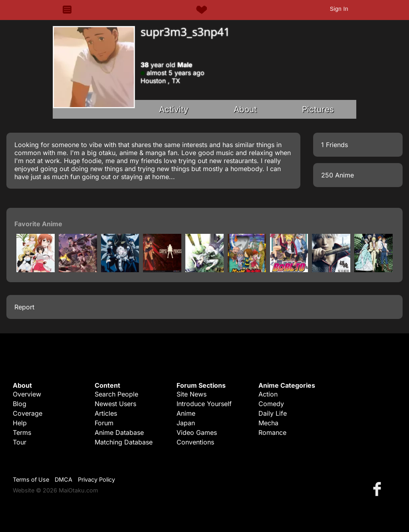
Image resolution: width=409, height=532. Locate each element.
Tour (20, 442)
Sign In (339, 9)
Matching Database (124, 442)
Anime (186, 413)
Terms (22, 432)
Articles (106, 413)
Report (24, 307)
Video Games (197, 432)
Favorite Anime (38, 224)
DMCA (64, 479)
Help (20, 423)
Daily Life (273, 413)
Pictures (318, 109)
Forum (104, 423)
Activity (174, 109)
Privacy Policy (96, 479)
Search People (116, 394)
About (245, 109)
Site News (192, 394)
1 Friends (335, 145)
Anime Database (119, 432)
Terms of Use (31, 479)
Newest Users (115, 404)
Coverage (28, 413)
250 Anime (338, 175)
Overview (27, 394)
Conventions (195, 442)
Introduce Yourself (204, 404)
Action (268, 394)
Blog (20, 404)
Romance (272, 432)
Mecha (268, 423)
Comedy (271, 404)
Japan (186, 423)
